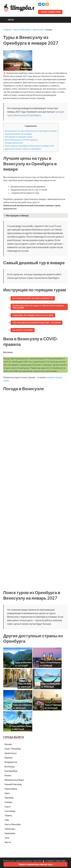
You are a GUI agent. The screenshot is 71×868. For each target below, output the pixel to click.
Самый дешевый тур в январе (18, 134)
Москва (8, 744)
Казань (8, 775)
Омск (7, 793)
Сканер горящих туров (50, 12)
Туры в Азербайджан (50, 662)
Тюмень (8, 815)
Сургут (8, 807)
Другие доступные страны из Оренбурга (23, 149)
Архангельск (11, 753)
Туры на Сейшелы (22, 705)
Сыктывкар (10, 811)
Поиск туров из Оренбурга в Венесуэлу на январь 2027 (30, 146)
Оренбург (9, 798)
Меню (11, 20)
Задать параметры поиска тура (35, 864)
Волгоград (10, 766)
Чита (7, 838)
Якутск (8, 842)
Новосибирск (11, 789)
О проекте (50, 861)
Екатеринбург (11, 771)
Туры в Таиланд (53, 705)
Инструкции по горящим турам (18, 137)
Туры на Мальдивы (51, 684)
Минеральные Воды (14, 780)
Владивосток (11, 762)
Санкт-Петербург (13, 749)
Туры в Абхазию (23, 662)
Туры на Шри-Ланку (21, 726)
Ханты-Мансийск (13, 824)
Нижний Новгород (13, 784)
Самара (8, 802)
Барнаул (9, 758)
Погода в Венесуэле (14, 143)
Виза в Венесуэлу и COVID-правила (21, 140)
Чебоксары (10, 829)
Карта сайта (61, 861)
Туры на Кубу (25, 684)
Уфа (7, 820)
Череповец (10, 833)
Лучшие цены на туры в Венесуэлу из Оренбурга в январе (31, 131)
